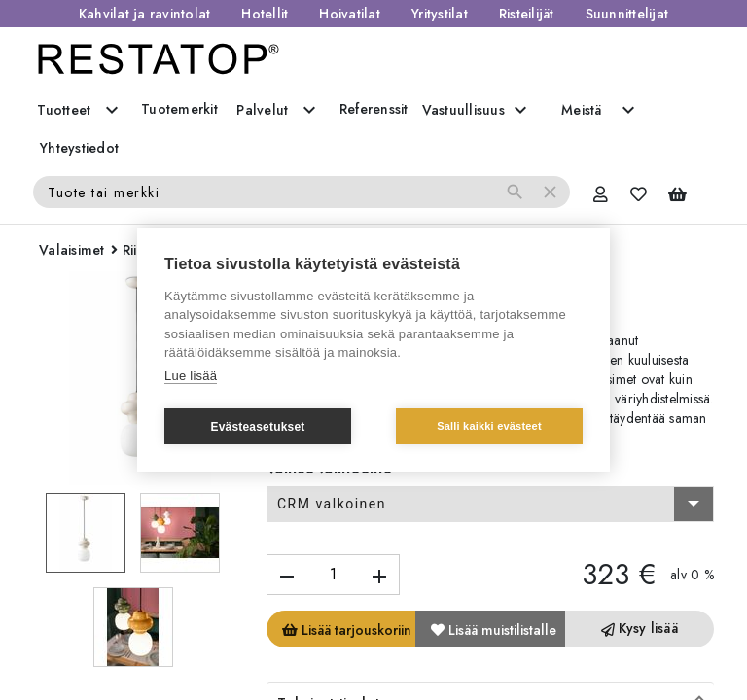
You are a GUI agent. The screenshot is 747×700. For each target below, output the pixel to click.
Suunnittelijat (627, 14)
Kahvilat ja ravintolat (145, 14)
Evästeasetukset (257, 427)
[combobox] (490, 505)
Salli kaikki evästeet (489, 426)
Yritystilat (440, 14)
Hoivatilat (350, 14)
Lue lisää (191, 376)
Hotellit (265, 14)
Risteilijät (527, 14)
